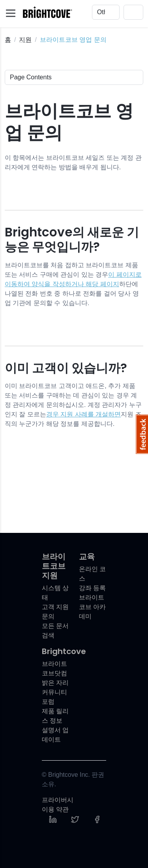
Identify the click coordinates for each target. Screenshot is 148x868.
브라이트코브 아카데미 (92, 607)
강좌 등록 (92, 588)
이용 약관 (55, 809)
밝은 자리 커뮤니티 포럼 (55, 692)
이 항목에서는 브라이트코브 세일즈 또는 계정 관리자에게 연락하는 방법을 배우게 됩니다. (73, 162)
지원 (25, 40)
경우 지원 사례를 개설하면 (83, 414)
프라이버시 (58, 800)
